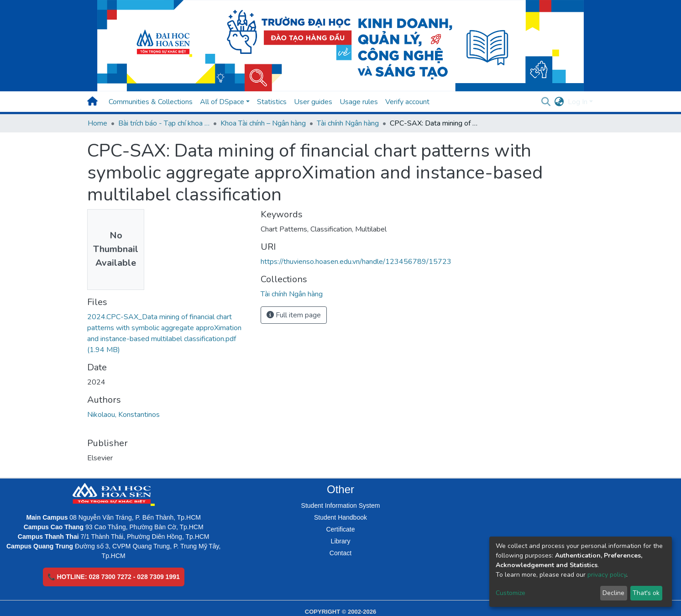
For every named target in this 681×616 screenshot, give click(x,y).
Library (341, 541)
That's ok (646, 593)
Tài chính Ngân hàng (348, 123)
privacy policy (607, 575)
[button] (559, 102)
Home (97, 123)
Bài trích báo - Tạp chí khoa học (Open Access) (164, 123)
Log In (578, 102)
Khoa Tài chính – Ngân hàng (263, 123)
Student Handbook (340, 517)
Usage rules (359, 102)
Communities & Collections (151, 102)
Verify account (407, 102)
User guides (313, 102)
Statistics (272, 102)
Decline (613, 593)
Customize (511, 593)
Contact (340, 553)
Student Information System (341, 505)
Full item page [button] (294, 315)
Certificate (340, 529)
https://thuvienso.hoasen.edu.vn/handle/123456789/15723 (356, 262)
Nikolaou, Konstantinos (123, 415)
